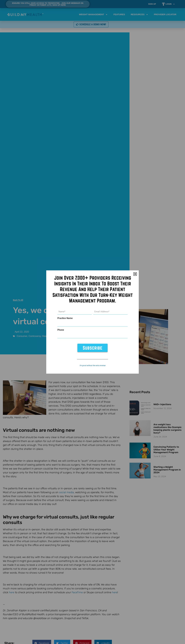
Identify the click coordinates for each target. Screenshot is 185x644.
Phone (61, 330)
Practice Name (65, 318)
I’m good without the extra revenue (93, 365)
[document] (92, 322)
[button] (135, 274)
